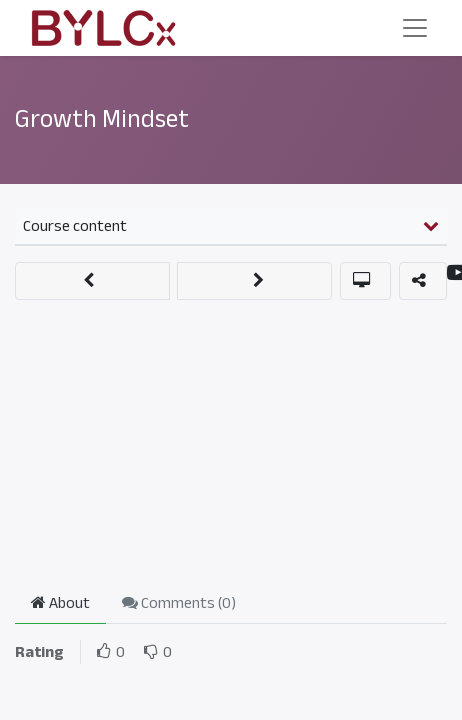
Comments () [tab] (179, 603)
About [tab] (60, 603)
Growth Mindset (102, 119)
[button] (92, 281)
